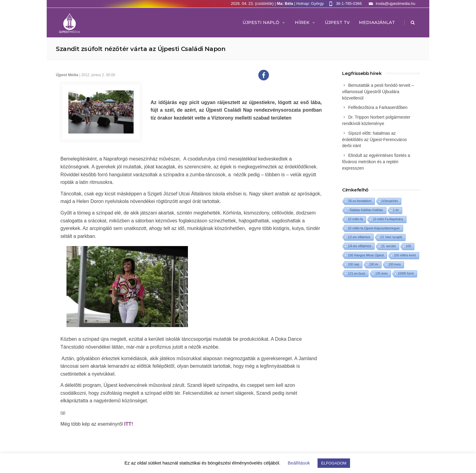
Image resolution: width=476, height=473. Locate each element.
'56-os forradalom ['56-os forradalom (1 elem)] (360, 201)
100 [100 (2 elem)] (408, 246)
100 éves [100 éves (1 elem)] (394, 264)
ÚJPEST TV (337, 22)
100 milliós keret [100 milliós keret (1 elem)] (405, 255)
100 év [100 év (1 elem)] (374, 264)
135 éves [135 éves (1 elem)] (381, 274)
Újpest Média (67, 75)
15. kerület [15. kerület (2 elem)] (389, 246)
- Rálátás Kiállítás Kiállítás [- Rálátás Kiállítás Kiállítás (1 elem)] (365, 210)
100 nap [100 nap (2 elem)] (354, 264)
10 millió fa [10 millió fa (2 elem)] (355, 219)
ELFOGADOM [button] (334, 463)
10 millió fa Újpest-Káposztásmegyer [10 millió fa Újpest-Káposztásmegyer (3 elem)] (374, 228)
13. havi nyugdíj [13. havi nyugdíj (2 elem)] (391, 237)
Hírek (305, 22)
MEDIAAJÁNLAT (377, 22)
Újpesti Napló (264, 22)
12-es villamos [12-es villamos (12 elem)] (359, 237)
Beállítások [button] (299, 463)
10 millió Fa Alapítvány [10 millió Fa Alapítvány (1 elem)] (388, 219)
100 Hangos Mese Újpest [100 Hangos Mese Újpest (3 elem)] (366, 255)
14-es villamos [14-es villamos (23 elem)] (360, 246)
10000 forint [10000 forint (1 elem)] (406, 274)
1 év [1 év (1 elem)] (396, 210)
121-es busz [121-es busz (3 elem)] (357, 273)
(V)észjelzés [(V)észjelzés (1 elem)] (390, 201)
